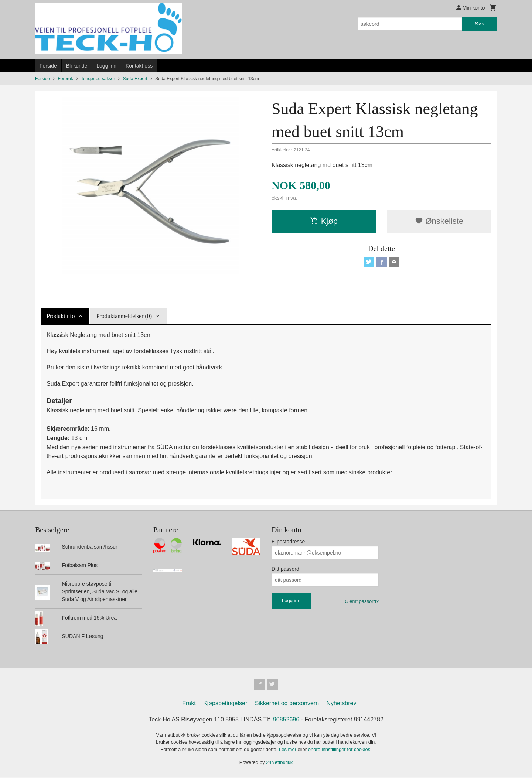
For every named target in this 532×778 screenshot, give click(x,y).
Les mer (288, 750)
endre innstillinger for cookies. (340, 750)
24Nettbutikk (279, 763)
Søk (479, 24)
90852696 (286, 720)
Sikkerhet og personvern (287, 704)
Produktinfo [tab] (61, 316)
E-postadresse (288, 542)
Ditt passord (285, 569)
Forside (48, 66)
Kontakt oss (139, 66)
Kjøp (324, 221)
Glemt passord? (362, 601)
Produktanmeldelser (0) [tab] (124, 316)
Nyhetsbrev (342, 704)
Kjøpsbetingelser (225, 704)
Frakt (189, 704)
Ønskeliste (439, 221)
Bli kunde (77, 66)
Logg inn (106, 66)
